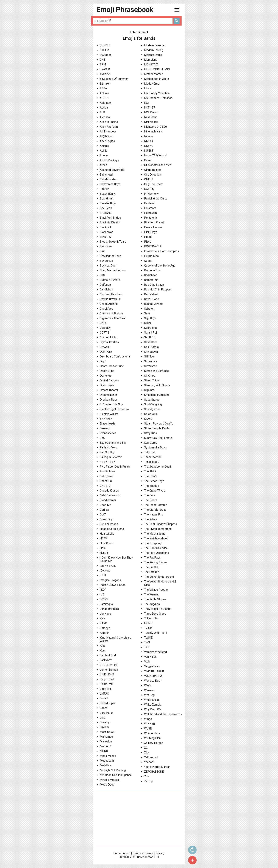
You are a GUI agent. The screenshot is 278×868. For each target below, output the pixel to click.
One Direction (153, 175)
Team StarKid (152, 457)
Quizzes (138, 853)
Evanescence (108, 433)
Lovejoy (105, 722)
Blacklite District (110, 222)
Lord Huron (107, 713)
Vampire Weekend (155, 652)
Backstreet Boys (110, 184)
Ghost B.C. (106, 481)
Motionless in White (157, 79)
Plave (148, 242)
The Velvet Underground (159, 577)
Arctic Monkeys (109, 160)
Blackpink (106, 227)
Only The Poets (154, 184)
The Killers (151, 519)
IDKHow (105, 571)
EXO (102, 438)
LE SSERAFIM (109, 665)
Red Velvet (151, 294)
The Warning (152, 594)
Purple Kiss (151, 256)
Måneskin (106, 741)
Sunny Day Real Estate (158, 438)
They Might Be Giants (157, 609)
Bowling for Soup (110, 256)
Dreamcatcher (108, 395)
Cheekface (106, 309)
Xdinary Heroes (154, 743)
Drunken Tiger (108, 400)
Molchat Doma (153, 55)
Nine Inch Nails (153, 131)
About (127, 853)
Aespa (104, 108)
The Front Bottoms (156, 505)
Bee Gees (106, 208)
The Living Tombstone (158, 529)
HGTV (103, 538)
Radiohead (151, 275)
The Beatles (152, 486)
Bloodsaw (106, 246)
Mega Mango (108, 756)
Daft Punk (106, 352)
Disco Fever (107, 385)
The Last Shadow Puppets (161, 524)
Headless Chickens (112, 529)
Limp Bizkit (107, 679)
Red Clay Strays (154, 285)
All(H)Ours (106, 136)
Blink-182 (106, 237)
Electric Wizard (109, 414)
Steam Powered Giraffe (159, 424)
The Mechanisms (155, 534)
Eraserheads (108, 424)
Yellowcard (151, 757)
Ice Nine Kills (108, 566)
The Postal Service (156, 548)
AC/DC (104, 98)
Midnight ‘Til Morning (113, 770)
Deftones (106, 376)
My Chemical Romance (158, 98)
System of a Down (156, 447)
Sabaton (149, 309)
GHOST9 (105, 486)
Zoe (147, 776)
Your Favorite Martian (157, 767)
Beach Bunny (108, 194)
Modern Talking (154, 50)
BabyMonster (108, 179)
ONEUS (149, 179)
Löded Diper (108, 703)
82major (105, 84)
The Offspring (153, 543)
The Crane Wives (155, 491)
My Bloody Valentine (157, 93)
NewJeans (151, 117)
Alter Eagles (107, 141)
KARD (103, 623)
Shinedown (151, 352)
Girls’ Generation (110, 495)
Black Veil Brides (110, 218)
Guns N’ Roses (109, 524)
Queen (148, 261)
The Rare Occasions (157, 553)
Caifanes (105, 285)
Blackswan (106, 232)
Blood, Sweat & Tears (113, 242)
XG (146, 748)
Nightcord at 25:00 (155, 127)
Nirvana (149, 136)
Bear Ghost (107, 199)
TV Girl (148, 628)
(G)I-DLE (105, 45)
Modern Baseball (155, 45)
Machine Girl (107, 732)
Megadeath (107, 761)
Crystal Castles (109, 342)
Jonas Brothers (109, 609)
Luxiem (104, 727)
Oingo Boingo (152, 170)
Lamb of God (108, 655)
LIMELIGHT (107, 674)
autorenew (192, 850)
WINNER (149, 724)
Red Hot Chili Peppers (158, 289)
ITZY (103, 590)
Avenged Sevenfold (112, 170)
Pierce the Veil (153, 227)
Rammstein (151, 280)
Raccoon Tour (152, 270)
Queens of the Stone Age (160, 266)
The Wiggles (152, 604)
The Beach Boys (154, 481)
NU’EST (149, 151)
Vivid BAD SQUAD (155, 671)
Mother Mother (153, 74)
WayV (148, 685)
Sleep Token (152, 380)
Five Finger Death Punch (115, 467)
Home (117, 853)
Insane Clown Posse (113, 585)
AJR (102, 112)
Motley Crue (152, 84)
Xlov (147, 752)
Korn (103, 651)
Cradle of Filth (109, 337)
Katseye (105, 628)
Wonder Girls (152, 733)
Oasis (148, 160)
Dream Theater (109, 390)
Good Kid (105, 505)
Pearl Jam (150, 213)
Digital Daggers (109, 380)
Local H (105, 698)
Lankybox (106, 660)
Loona (104, 708)
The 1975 (150, 471)
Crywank (105, 347)
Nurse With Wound (156, 155)
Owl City (149, 189)
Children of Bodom (111, 313)
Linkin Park (107, 684)
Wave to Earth (153, 681)
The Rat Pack (152, 558)
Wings (148, 719)
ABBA (103, 88)
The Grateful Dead (155, 510)
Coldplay (105, 328)
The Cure (150, 495)
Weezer (149, 690)
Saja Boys (150, 318)
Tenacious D (152, 462)
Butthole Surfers (110, 280)
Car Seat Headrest (111, 294)
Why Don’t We (153, 709)
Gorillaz (105, 510)
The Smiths (151, 567)
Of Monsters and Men (158, 165)
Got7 (103, 515)
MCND (104, 751)
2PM (103, 64)
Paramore (150, 208)
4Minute (105, 74)
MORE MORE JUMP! (157, 69)
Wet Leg (149, 695)
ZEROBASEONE (154, 772)
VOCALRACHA (153, 676)
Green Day (106, 519)
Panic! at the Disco (156, 199)
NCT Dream (151, 112)
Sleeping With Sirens (157, 385)
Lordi (103, 718)
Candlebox (106, 289)
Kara (103, 618)
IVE (102, 594)
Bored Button (145, 857)
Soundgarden (152, 409)
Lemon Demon (109, 670)
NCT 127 (150, 108)
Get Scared (107, 476)
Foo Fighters (108, 471)
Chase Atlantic (109, 304)
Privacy (160, 853)
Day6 (103, 361)
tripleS (148, 623)
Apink (103, 151)
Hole (103, 548)
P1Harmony (151, 194)
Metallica (105, 765)
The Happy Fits (154, 515)
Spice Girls (151, 414)
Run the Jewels (154, 304)
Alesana (105, 117)
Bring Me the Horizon (113, 270)
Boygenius (106, 261)
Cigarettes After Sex (112, 318)
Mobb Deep (107, 785)
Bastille (105, 189)
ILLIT (103, 575)
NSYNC (149, 146)
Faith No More (109, 447)
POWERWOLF (153, 246)
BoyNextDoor (108, 266)
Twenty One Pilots (156, 633)
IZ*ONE (105, 599)
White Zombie (153, 705)
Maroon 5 (106, 746)
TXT (147, 647)
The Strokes (152, 572)
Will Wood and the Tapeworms (163, 714)
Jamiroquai (107, 604)
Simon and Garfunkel (157, 371)
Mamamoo (106, 737)
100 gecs (106, 55)
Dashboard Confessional (115, 357)
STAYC (148, 419)
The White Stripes (155, 599)
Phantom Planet (154, 222)
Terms (149, 853)
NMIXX (149, 141)
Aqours (104, 155)
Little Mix (106, 689)
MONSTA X (151, 64)
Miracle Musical (110, 780)
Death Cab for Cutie (112, 366)
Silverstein (151, 366)
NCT (147, 103)
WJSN (148, 729)
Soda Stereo (152, 400)
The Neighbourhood (156, 538)
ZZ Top (149, 781)
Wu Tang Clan (152, 738)
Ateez (104, 165)
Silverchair (151, 361)
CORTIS (105, 333)
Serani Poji (151, 333)
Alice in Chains (109, 122)
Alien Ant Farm (109, 127)
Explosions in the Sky (113, 443)
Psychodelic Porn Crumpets (162, 251)
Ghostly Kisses (109, 491)
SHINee (149, 357)
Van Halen (150, 657)
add (192, 860)
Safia (147, 313)
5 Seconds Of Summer (114, 79)
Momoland (151, 60)
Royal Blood (152, 299)
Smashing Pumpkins (157, 395)
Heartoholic (107, 534)
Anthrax (104, 146)
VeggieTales (152, 666)
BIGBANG (106, 213)
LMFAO (104, 694)
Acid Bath (106, 103)
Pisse (148, 237)
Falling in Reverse (111, 457)
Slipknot (149, 390)
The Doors (151, 500)
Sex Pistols (151, 347)
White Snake (152, 700)
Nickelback (151, 122)
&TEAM (104, 50)
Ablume (105, 93)
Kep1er (104, 633)
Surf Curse (151, 443)
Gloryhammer (108, 500)
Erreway (105, 428)
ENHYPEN (106, 419)
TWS (147, 642)
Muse (148, 88)
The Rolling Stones (156, 562)
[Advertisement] (139, 818)
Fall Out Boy (107, 452)
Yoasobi (149, 762)
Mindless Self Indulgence (116, 775)
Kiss (103, 646)
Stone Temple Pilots (157, 428)
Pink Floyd (151, 232)
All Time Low (108, 131)
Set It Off (150, 337)
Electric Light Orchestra (114, 409)
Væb (147, 662)
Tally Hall (150, 452)
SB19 (148, 323)
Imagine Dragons (110, 580)
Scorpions (150, 328)
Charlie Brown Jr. (110, 299)
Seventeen (151, 342)
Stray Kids (151, 433)
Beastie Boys (108, 203)
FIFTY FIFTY (107, 462)
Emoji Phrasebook (125, 10)
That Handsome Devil (157, 467)
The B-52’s (151, 476)
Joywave (105, 614)
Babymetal (106, 175)
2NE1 (103, 60)
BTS (102, 275)
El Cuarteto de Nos (111, 404)
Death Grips (107, 371)
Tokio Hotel (151, 618)
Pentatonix (151, 218)
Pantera (149, 203)
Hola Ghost (107, 543)
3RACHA (105, 69)
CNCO (104, 323)
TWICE (148, 638)
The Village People (156, 590)
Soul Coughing (153, 404)
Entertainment (139, 32)
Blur (102, 251)
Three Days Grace (155, 614)
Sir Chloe (150, 376)
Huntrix (104, 553)
